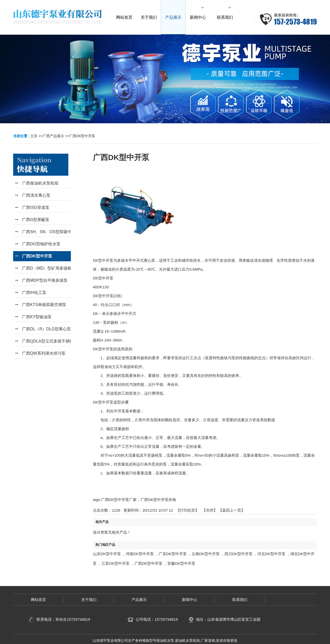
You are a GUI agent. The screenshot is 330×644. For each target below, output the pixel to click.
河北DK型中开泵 (271, 554)
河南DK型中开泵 (140, 554)
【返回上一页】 (232, 510)
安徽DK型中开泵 (181, 563)
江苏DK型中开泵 (116, 563)
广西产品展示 (53, 136)
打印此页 (188, 510)
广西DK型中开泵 (82, 136)
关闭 (210, 510)
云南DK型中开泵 (206, 554)
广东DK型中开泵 (173, 554)
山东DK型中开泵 (107, 554)
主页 (34, 136)
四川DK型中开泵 (239, 554)
